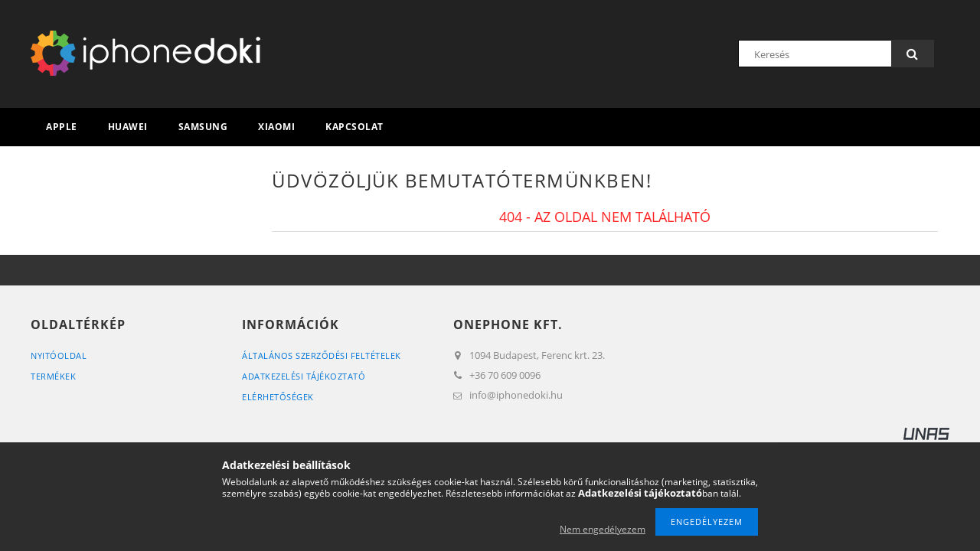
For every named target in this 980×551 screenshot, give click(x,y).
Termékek (53, 376)
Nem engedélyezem (603, 529)
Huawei (128, 127)
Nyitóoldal (59, 355)
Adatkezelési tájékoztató (304, 376)
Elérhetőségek (278, 397)
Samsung (203, 127)
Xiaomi (276, 127)
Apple (62, 127)
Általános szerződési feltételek (322, 355)
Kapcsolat (354, 127)
